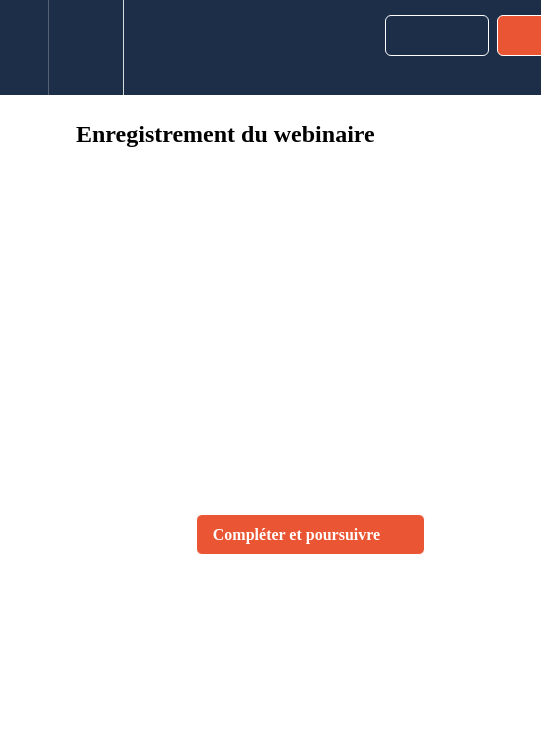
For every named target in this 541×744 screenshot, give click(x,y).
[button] (24, 47)
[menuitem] (85, 47)
